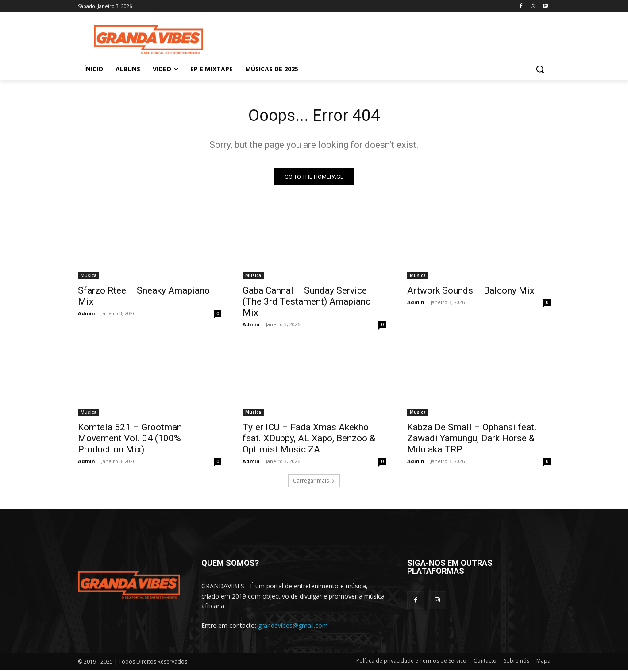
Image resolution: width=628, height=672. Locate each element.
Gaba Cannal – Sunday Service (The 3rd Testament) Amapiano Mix (307, 304)
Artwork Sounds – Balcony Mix (471, 293)
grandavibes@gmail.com (293, 627)
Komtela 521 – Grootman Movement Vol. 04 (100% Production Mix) (130, 440)
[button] (540, 69)
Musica (89, 278)
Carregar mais (314, 483)
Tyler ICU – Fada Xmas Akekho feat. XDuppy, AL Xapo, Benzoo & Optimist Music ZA (309, 440)
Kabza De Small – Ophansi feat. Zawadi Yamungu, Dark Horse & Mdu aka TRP (472, 440)
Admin (87, 315)
